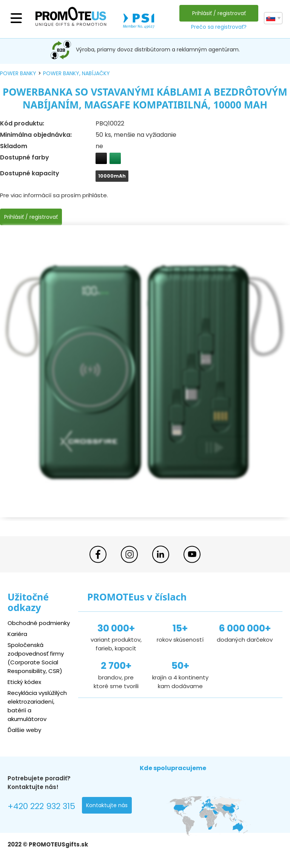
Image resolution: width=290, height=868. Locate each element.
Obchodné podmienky (39, 623)
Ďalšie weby (24, 730)
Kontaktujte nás (107, 805)
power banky (18, 73)
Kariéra (17, 634)
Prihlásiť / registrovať (219, 13)
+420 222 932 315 (41, 806)
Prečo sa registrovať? (219, 27)
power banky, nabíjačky (76, 73)
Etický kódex (24, 682)
